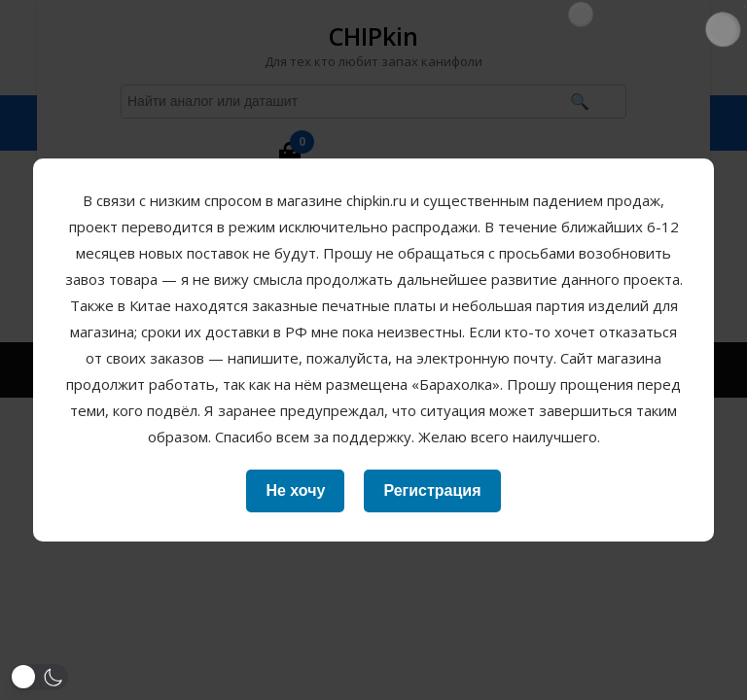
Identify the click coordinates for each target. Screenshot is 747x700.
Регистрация (432, 490)
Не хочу (295, 490)
